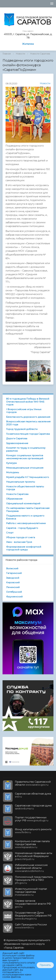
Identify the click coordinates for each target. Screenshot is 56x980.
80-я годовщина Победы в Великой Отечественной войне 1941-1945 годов (28, 402)
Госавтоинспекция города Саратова (28, 434)
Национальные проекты (21, 482)
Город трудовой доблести (22, 429)
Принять (45, 965)
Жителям (28, 44)
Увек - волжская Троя (19, 542)
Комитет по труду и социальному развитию (26, 449)
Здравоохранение (17, 443)
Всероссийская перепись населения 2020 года (28, 423)
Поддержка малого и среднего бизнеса (25, 517)
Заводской (13, 578)
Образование (14, 499)
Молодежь (13, 472)
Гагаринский (14, 573)
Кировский (13, 582)
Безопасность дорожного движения (28, 417)
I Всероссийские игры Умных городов (24, 411)
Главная (7, 54)
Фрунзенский (14, 597)
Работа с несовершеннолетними (26, 523)
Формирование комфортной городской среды (24, 548)
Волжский (12, 568)
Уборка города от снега (21, 537)
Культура (11, 463)
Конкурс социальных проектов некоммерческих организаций (25, 457)
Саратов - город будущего (22, 528)
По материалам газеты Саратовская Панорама (28, 510)
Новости (20, 54)
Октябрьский (14, 592)
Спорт (10, 533)
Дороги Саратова (17, 438)
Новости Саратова (40, 54)
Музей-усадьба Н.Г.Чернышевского (28, 477)
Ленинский (13, 587)
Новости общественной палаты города (25, 488)
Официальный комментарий (23, 503)
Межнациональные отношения (25, 468)
